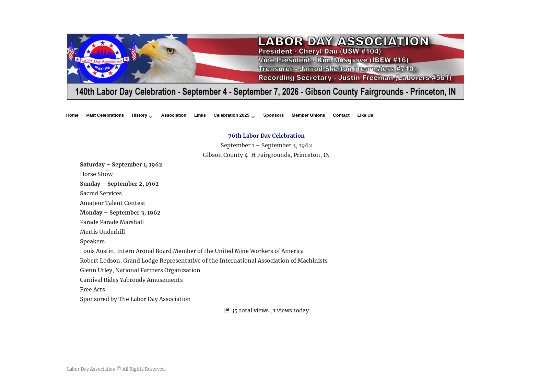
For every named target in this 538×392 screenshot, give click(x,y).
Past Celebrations (105, 115)
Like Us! (366, 115)
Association (174, 115)
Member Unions (308, 115)
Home (72, 115)
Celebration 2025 (232, 115)
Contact (341, 115)
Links (200, 115)
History (139, 115)
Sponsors (273, 115)
